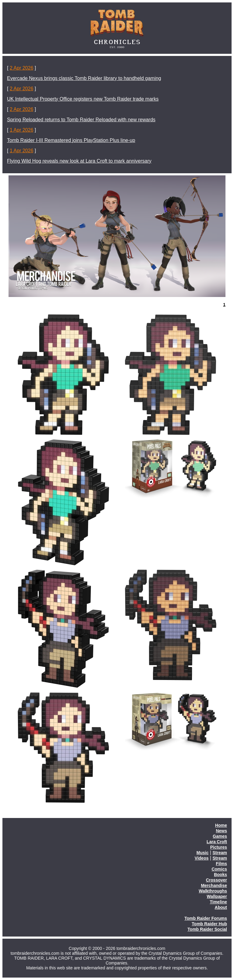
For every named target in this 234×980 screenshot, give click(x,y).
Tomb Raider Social (207, 929)
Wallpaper (217, 896)
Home (221, 825)
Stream (220, 853)
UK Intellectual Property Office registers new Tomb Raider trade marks (83, 99)
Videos (202, 858)
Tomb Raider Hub (209, 924)
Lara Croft (217, 842)
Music (203, 853)
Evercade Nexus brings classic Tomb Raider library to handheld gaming (84, 78)
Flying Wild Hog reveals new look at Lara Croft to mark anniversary (79, 161)
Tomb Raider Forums (206, 918)
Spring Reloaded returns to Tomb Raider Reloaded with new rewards (81, 120)
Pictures (219, 847)
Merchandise (214, 885)
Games (220, 836)
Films (221, 864)
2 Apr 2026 (21, 68)
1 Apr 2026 (21, 130)
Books (220, 875)
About (221, 907)
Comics (219, 869)
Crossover (216, 880)
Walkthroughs (213, 891)
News (221, 831)
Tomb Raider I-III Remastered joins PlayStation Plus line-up (71, 140)
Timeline (218, 902)
